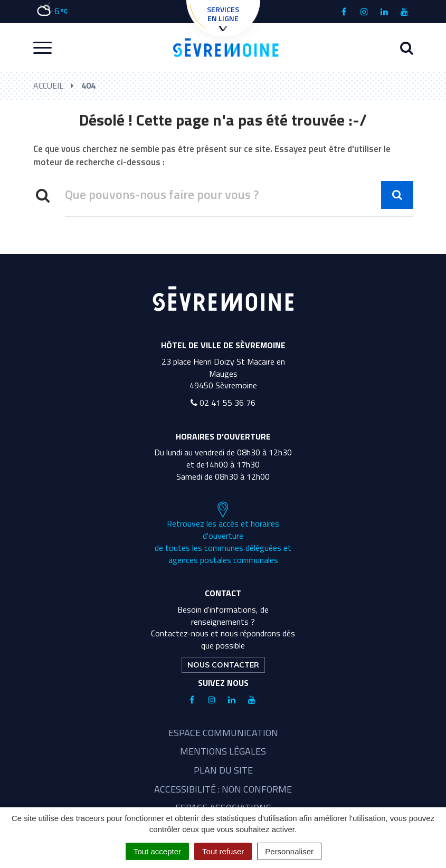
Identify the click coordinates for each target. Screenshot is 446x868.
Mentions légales (223, 751)
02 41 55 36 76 (223, 403)
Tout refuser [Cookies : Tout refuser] (223, 851)
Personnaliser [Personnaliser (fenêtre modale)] (289, 851)
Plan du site (223, 770)
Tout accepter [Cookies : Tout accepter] (157, 851)
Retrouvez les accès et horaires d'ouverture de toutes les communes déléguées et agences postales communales (223, 533)
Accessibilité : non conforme (223, 789)
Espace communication (223, 733)
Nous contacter (223, 665)
